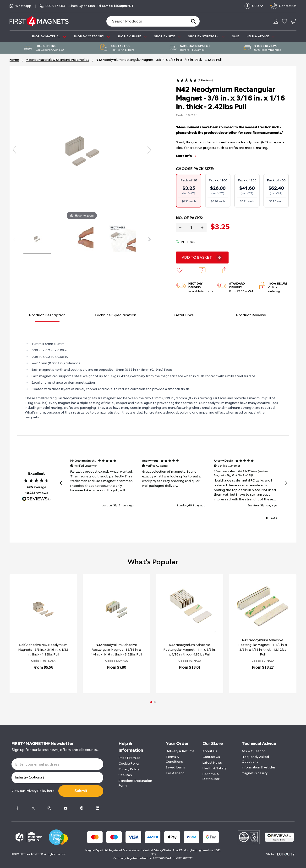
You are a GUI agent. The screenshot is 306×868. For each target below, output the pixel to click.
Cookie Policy (129, 764)
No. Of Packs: (189, 218)
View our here (33, 791)
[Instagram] (49, 808)
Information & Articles (259, 767)
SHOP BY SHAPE (132, 36)
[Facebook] (17, 808)
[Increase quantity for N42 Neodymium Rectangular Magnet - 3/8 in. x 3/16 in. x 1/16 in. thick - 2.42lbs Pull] (202, 228)
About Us (210, 751)
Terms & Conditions (174, 759)
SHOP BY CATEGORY (92, 36)
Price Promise (129, 758)
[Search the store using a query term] (145, 21)
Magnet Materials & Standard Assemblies (57, 60)
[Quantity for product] (191, 228)
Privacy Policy (129, 769)
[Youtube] (66, 808)
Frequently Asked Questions (255, 759)
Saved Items (175, 767)
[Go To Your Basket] (294, 21)
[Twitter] (33, 808)
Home (14, 60)
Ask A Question (254, 751)
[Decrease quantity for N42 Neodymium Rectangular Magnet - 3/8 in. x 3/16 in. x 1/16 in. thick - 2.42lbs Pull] (180, 228)
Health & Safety (215, 768)
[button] (194, 81)
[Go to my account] (276, 21)
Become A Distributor (211, 776)
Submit (81, 791)
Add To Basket (197, 257)
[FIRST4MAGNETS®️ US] (39, 21)
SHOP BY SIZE (167, 36)
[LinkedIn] (98, 808)
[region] (173, 483)
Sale (236, 36)
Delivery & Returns (180, 751)
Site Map (125, 775)
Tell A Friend (175, 773)
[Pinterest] (82, 808)
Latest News (212, 763)
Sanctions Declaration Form (135, 783)
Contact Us (211, 757)
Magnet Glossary (255, 773)
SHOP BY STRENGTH (206, 36)
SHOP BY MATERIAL (49, 36)
